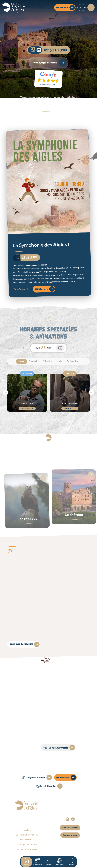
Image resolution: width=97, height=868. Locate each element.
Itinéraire (48, 862)
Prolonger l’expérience (27, 845)
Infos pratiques (27, 840)
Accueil (26, 862)
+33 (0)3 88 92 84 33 (72, 812)
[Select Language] (81, 8)
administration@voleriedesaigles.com (70, 816)
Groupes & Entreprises (27, 849)
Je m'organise (37, 862)
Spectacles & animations (27, 835)
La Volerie (27, 830)
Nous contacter (70, 828)
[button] (6, 393)
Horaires (71, 862)
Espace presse (70, 835)
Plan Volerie (60, 862)
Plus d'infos (19, 289)
